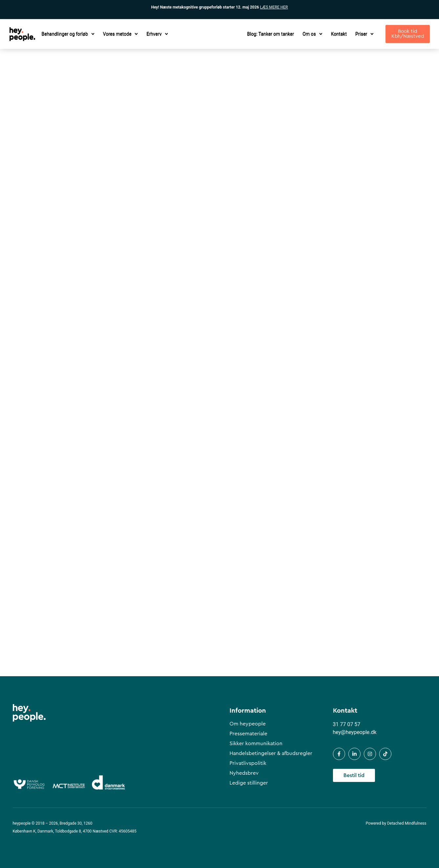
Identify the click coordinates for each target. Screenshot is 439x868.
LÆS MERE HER (274, 7)
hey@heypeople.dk (355, 732)
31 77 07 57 (347, 724)
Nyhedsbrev (244, 773)
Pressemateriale (248, 734)
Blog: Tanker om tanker (271, 34)
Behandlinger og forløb (68, 34)
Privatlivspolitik (248, 763)
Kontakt (339, 34)
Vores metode (121, 34)
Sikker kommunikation (256, 744)
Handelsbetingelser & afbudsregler (271, 753)
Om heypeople (248, 724)
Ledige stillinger (249, 783)
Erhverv (157, 34)
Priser (364, 34)
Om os (312, 34)
